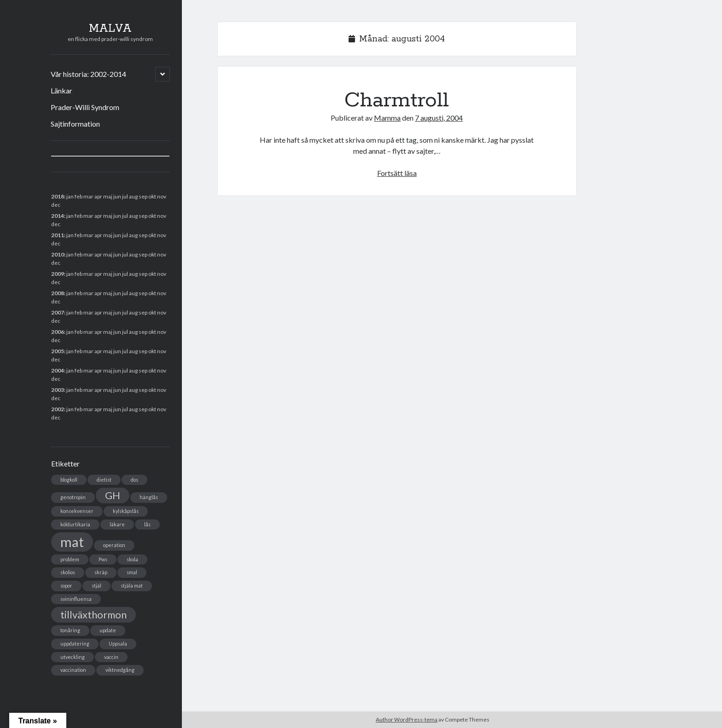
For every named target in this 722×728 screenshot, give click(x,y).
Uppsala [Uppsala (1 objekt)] (118, 644)
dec (56, 340)
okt (152, 293)
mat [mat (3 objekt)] (72, 542)
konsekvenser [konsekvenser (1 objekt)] (77, 511)
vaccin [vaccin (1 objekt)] (111, 657)
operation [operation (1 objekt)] (114, 545)
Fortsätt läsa (397, 173)
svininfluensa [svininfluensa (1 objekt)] (76, 599)
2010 (58, 254)
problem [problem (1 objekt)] (70, 559)
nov (162, 196)
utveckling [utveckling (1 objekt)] (73, 657)
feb (79, 216)
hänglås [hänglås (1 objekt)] (149, 497)
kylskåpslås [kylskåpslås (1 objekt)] (126, 511)
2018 (58, 196)
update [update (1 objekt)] (108, 630)
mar (88, 312)
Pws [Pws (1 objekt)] (103, 559)
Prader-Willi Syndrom (85, 107)
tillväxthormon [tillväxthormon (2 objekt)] (93, 614)
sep (143, 274)
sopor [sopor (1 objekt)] (66, 585)
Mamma (387, 118)
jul (125, 312)
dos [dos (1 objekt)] (134, 480)
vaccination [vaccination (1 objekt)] (73, 670)
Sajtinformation (75, 124)
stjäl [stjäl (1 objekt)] (96, 585)
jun (117, 235)
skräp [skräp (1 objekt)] (101, 572)
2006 (58, 332)
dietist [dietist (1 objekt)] (104, 480)
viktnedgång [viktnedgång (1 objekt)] (120, 670)
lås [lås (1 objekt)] (147, 524)
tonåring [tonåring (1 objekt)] (70, 630)
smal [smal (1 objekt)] (132, 572)
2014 (58, 216)
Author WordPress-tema (407, 719)
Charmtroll (397, 100)
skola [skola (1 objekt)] (132, 559)
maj (108, 351)
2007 (58, 312)
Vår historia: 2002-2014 (88, 74)
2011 (58, 235)
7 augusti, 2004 (439, 118)
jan (70, 196)
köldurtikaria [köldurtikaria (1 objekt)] (75, 524)
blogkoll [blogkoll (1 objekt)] (69, 480)
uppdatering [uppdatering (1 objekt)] (75, 644)
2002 (58, 409)
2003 (58, 390)
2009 (58, 274)
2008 (58, 293)
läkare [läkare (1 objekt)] (117, 524)
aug (133, 235)
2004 (58, 370)
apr (98, 254)
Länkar (61, 90)
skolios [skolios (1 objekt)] (68, 572)
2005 (58, 351)
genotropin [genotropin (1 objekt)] (73, 497)
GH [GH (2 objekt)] (113, 495)
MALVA (110, 29)
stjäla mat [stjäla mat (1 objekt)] (132, 585)
